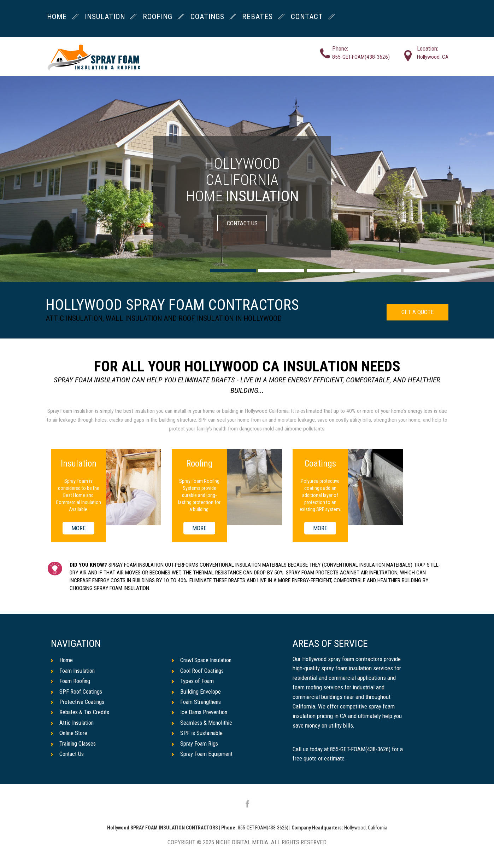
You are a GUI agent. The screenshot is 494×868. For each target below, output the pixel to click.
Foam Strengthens (197, 702)
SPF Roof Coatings (77, 691)
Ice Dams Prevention (200, 712)
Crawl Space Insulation (203, 660)
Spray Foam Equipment (203, 754)
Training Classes (75, 744)
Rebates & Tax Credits (81, 712)
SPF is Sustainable (198, 733)
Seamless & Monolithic (203, 723)
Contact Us (68, 754)
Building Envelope (197, 691)
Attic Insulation (73, 723)
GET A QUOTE (417, 312)
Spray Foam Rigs (195, 744)
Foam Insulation (74, 671)
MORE (79, 528)
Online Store (69, 733)
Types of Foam (193, 681)
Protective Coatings (78, 702)
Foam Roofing (71, 681)
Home (62, 660)
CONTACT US (242, 223)
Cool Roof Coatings (198, 671)
